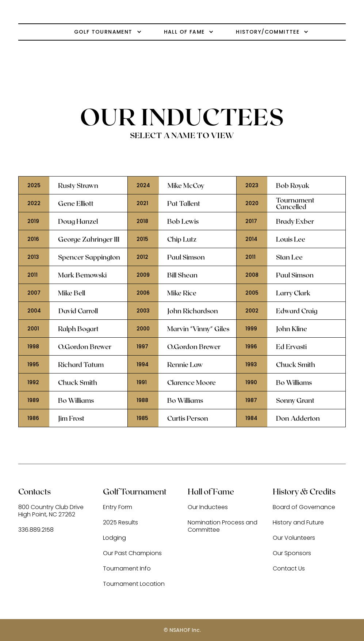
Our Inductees (208, 507)
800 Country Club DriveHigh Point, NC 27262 (51, 511)
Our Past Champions (132, 553)
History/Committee (268, 32)
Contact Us (289, 569)
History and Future (298, 523)
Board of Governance (304, 507)
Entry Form (118, 507)
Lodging (114, 538)
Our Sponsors (292, 553)
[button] (99, 32)
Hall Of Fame (184, 32)
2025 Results (120, 523)
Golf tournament (103, 32)
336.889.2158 (36, 530)
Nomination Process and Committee (223, 526)
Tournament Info (127, 569)
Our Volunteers (294, 538)
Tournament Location (134, 584)
